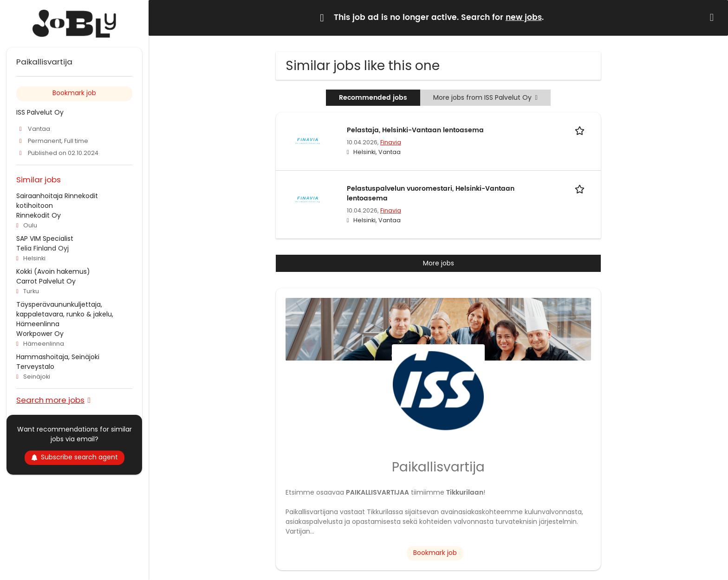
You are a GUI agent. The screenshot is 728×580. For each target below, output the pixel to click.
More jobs (439, 263)
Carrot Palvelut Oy (46, 281)
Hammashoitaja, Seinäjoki (58, 357)
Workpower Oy (40, 334)
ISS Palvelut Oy (40, 112)
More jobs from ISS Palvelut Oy (485, 97)
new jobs (524, 18)
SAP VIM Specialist (45, 238)
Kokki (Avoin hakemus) (53, 271)
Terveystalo (35, 367)
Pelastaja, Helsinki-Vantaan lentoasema (415, 130)
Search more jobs (50, 400)
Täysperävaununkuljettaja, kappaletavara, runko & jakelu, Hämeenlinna (65, 314)
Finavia (391, 142)
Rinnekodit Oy (39, 215)
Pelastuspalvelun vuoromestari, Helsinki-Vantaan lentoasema (431, 193)
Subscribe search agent (75, 457)
